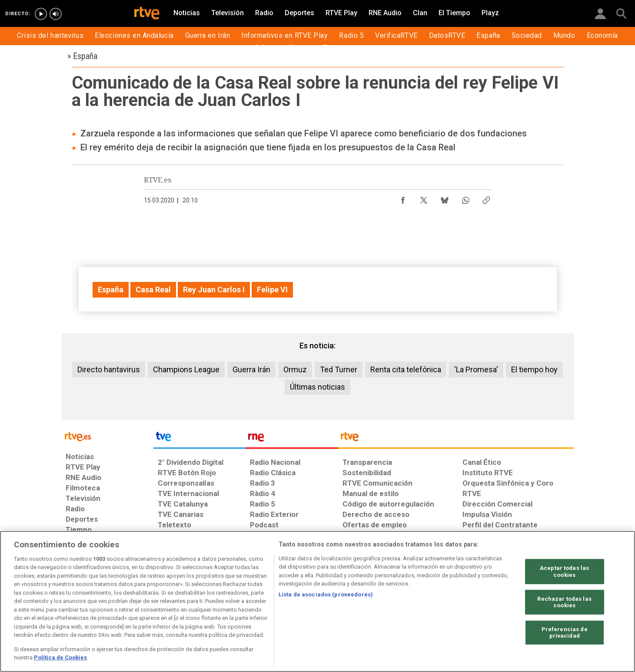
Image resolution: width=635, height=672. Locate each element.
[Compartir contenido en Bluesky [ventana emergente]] (445, 198)
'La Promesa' (476, 369)
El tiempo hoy (534, 369)
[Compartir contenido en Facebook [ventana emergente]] (403, 198)
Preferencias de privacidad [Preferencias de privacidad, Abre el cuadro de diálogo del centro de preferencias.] (565, 633)
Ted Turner (339, 369)
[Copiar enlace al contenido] (486, 198)
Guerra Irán (251, 369)
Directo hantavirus (109, 369)
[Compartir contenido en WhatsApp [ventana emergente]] (465, 198)
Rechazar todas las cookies (564, 602)
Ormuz (295, 369)
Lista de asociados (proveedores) (326, 594)
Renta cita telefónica (406, 369)
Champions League (186, 369)
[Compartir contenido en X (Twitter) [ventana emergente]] (424, 198)
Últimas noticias (317, 387)
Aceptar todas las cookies (564, 571)
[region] (317, 601)
